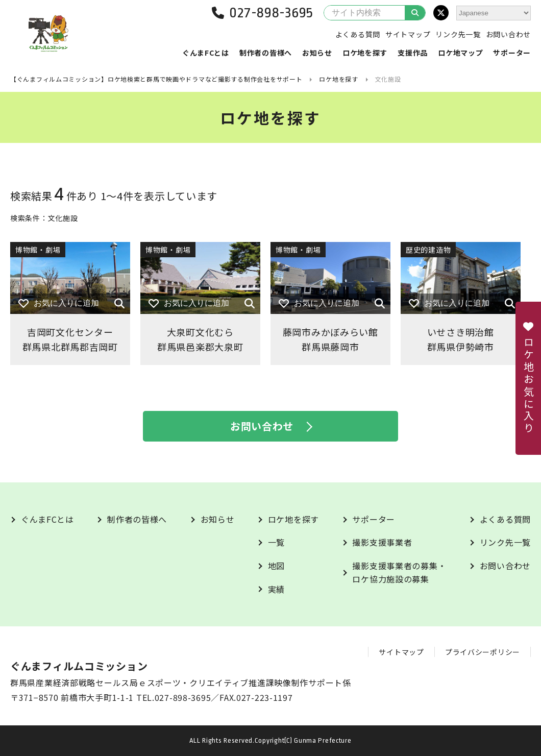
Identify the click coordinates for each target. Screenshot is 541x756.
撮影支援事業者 (382, 542)
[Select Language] (494, 13)
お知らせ (317, 53)
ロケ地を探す (365, 53)
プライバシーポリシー (483, 652)
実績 (276, 589)
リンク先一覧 (458, 34)
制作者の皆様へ (266, 53)
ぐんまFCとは (206, 53)
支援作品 (413, 53)
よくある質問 (358, 34)
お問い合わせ (508, 34)
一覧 (276, 542)
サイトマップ (408, 34)
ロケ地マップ (460, 53)
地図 (276, 566)
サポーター (512, 53)
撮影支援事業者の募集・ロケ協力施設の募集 (399, 572)
